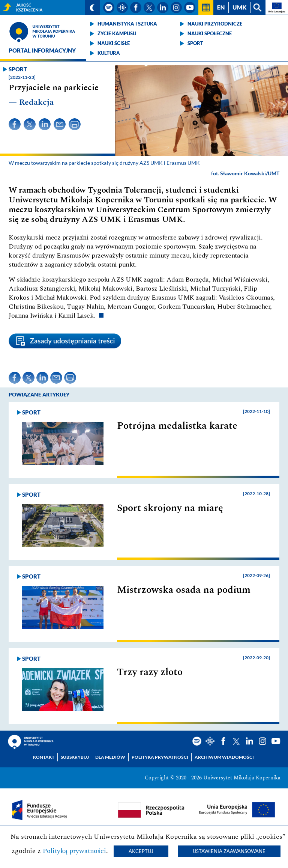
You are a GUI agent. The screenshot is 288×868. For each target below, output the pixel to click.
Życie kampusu (117, 33)
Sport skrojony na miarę (170, 508)
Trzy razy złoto (150, 672)
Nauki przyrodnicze (215, 24)
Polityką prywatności (74, 851)
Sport (195, 43)
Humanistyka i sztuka (127, 24)
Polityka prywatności (160, 757)
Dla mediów (110, 757)
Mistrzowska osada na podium (184, 590)
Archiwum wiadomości (224, 757)
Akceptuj (141, 851)
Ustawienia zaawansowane (229, 851)
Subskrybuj (75, 757)
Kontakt (44, 757)
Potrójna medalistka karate (177, 426)
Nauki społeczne (210, 33)
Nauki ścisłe (114, 43)
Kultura (109, 53)
